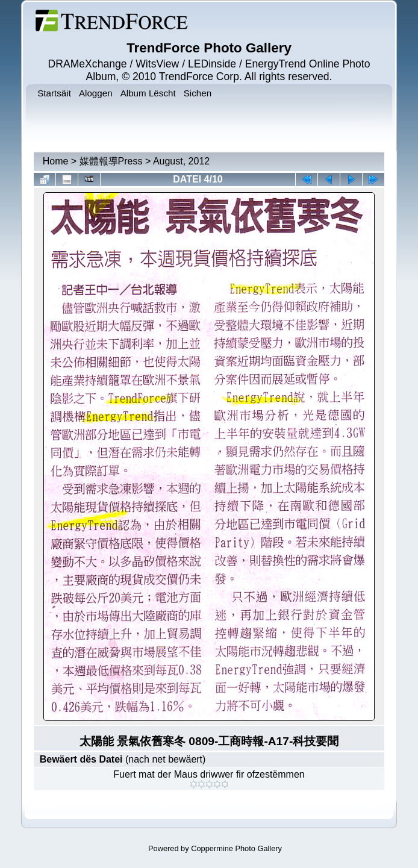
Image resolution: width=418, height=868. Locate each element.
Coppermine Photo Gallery (236, 848)
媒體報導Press (111, 161)
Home (56, 161)
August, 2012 (181, 161)
